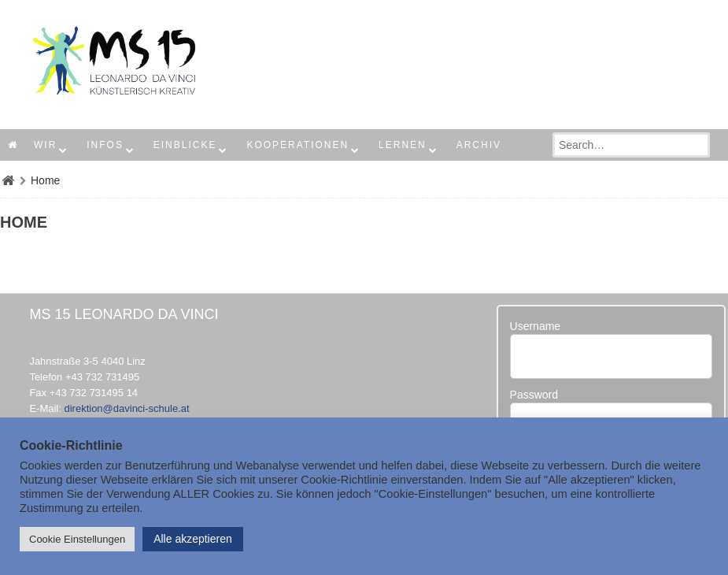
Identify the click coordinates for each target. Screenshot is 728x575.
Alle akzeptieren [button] (193, 539)
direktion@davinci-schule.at (126, 408)
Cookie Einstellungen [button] (77, 539)
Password (534, 395)
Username (536, 326)
